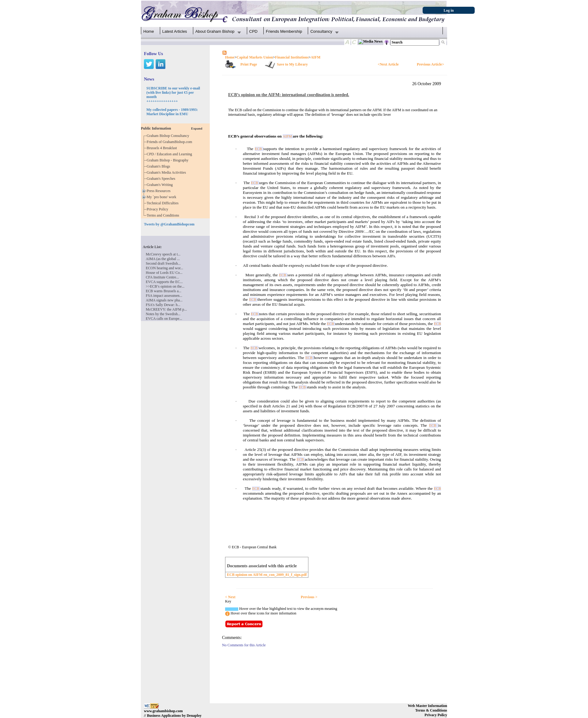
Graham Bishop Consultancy (169, 136)
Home (149, 31)
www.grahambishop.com (163, 711)
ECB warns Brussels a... (164, 291)
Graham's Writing (161, 185)
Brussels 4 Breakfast (163, 148)
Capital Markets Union (255, 57)
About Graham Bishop (215, 31)
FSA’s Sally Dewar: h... (163, 305)
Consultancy (321, 31)
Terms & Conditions (431, 710)
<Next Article (388, 64)
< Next (230, 597)
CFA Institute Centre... (162, 277)
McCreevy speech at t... (163, 254)
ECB (259, 149)
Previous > (309, 597)
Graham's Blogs (159, 166)
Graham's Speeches (162, 179)
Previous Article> (430, 64)
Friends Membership (284, 31)
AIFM (315, 57)
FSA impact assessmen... (164, 296)
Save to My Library (292, 64)
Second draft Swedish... (163, 263)
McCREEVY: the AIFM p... (166, 309)
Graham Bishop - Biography (168, 160)
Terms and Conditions (164, 215)
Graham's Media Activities (167, 172)
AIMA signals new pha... (164, 300)
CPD (253, 31)
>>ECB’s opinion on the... (165, 286)
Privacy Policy (158, 209)
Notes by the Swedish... (163, 314)
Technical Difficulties (164, 203)
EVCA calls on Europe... (164, 319)
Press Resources (160, 191)
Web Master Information (428, 706)
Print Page (249, 64)
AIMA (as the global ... (163, 259)
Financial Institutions (292, 57)
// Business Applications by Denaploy (173, 716)
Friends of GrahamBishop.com (170, 142)
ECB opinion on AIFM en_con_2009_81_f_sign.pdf (267, 575)
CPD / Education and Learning (171, 154)
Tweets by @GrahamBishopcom (169, 224)
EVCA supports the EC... (164, 282)
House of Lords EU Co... (164, 273)
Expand (197, 128)
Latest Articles (175, 31)
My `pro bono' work (162, 197)
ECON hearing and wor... (164, 268)
